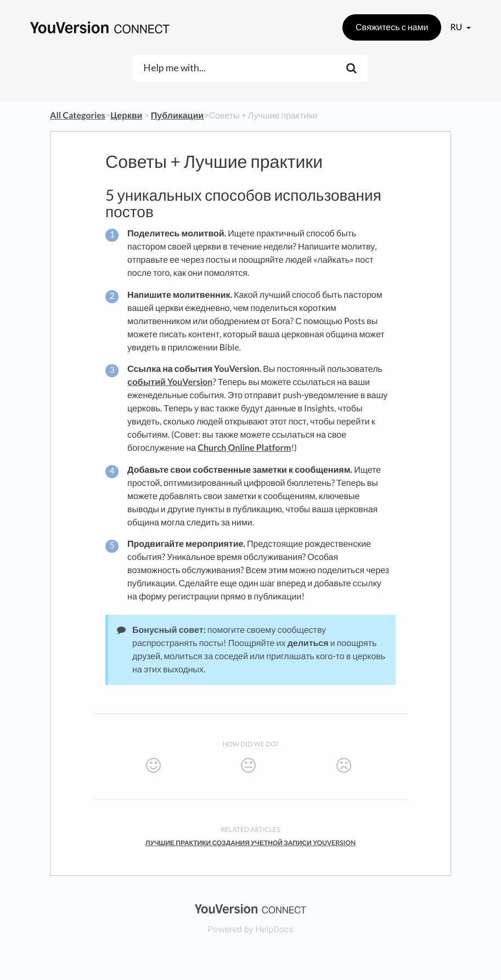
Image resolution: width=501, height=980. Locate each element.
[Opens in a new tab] (250, 908)
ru (457, 27)
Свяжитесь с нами (392, 27)
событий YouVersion (170, 382)
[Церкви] (126, 115)
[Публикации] (177, 115)
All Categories (78, 115)
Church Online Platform (244, 448)
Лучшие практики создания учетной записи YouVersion (250, 843)
